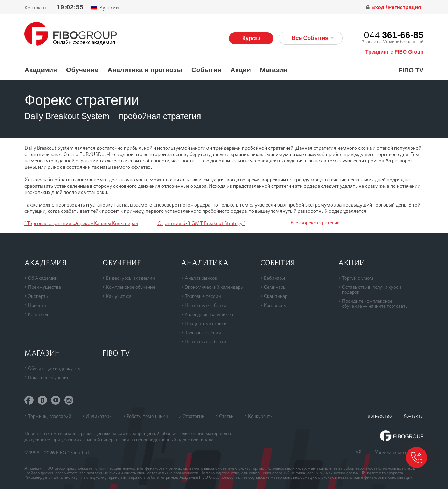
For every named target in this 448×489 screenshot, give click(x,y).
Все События (313, 38)
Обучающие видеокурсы (54, 368)
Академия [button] (41, 70)
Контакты (36, 8)
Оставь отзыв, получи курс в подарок (372, 289)
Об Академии (43, 278)
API (359, 452)
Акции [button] (240, 70)
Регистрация (405, 7)
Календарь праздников (209, 314)
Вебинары (274, 278)
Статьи (226, 416)
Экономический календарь (214, 287)
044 (394, 35)
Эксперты (38, 296)
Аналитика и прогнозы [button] (145, 70)
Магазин (274, 70)
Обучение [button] (82, 70)
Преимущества (44, 287)
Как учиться (119, 296)
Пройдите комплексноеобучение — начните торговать (375, 303)
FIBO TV (411, 71)
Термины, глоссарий (50, 416)
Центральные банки (206, 305)
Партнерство (378, 416)
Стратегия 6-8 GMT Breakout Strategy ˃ (201, 223)
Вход (379, 7)
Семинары (275, 287)
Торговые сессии (203, 296)
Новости (37, 305)
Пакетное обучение (49, 377)
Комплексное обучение (131, 287)
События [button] (206, 70)
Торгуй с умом (358, 278)
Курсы (251, 38)
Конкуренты (261, 416)
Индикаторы (99, 416)
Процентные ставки (206, 323)
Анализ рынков (201, 278)
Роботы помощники (147, 416)
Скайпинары (277, 296)
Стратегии (194, 416)
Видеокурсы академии (131, 278)
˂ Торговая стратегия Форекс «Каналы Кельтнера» (81, 223)
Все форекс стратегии (315, 223)
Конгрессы (275, 305)
